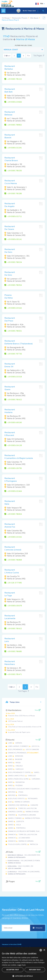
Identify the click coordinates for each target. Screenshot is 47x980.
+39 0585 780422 (13, 629)
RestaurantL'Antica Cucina (12, 571)
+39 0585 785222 (13, 79)
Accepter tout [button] (13, 970)
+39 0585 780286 (13, 194)
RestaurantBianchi (10, 136)
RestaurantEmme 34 (10, 365)
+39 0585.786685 (13, 652)
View (38, 710)
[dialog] (23, 964)
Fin (29, 56)
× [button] (44, 950)
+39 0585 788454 (13, 514)
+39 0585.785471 (13, 674)
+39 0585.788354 (13, 285)
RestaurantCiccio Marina (11, 182)
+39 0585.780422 (13, 400)
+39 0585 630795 (13, 468)
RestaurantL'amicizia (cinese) (13, 548)
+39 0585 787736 (13, 354)
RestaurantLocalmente (10, 617)
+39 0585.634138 (13, 445)
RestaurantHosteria (10, 411)
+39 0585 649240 (13, 423)
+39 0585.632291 (13, 148)
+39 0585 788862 (13, 125)
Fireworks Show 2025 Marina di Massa (20, 715)
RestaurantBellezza (10, 113)
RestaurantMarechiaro (10, 663)
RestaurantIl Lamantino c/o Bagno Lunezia (19, 457)
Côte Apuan (34, 18)
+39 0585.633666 (13, 102)
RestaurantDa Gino (10, 274)
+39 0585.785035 (13, 171)
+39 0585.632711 (13, 217)
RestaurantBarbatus (10, 68)
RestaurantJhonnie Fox (10, 525)
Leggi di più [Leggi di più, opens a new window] (21, 965)
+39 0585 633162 (13, 308)
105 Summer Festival (14, 720)
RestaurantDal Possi (10, 319)
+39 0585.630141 (13, 239)
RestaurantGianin (10, 388)
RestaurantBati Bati (10, 90)
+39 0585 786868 (13, 560)
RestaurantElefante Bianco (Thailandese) (19, 342)
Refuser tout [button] (35, 970)
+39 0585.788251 (13, 331)
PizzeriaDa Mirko (9, 297)
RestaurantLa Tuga (10, 594)
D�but (7, 56)
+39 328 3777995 (13, 583)
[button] (23, 976)
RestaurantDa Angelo (10, 205)
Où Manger (6, 18)
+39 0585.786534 (13, 262)
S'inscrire (38, 928)
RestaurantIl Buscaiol (10, 434)
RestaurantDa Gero (10, 251)
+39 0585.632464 (13, 491)
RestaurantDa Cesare (10, 228)
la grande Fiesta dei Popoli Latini (18, 731)
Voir (38, 740)
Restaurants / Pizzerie (20, 18)
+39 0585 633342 (13, 537)
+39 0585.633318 (13, 377)
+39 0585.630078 (13, 606)
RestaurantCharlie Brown (11, 159)
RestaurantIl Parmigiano (11, 480)
